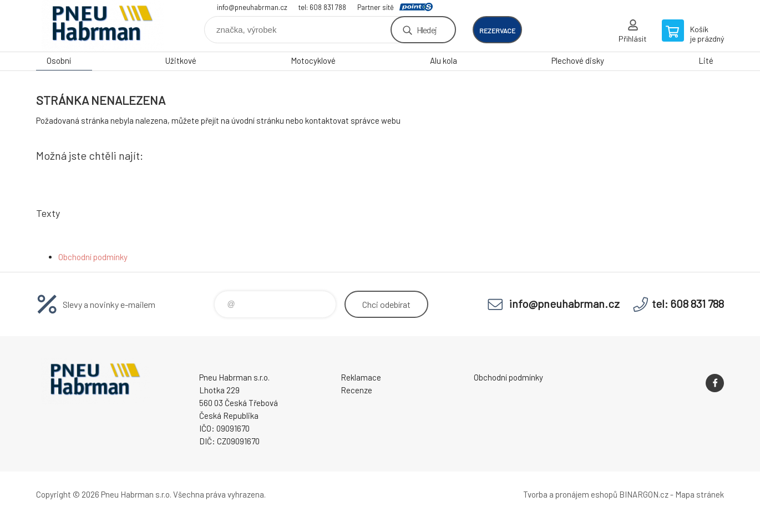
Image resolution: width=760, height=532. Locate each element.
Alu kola (444, 60)
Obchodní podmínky (93, 257)
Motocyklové (313, 60)
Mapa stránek (700, 494)
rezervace (497, 31)
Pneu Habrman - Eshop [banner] (103, 26)
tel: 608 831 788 (322, 7)
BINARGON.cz (644, 494)
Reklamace (361, 377)
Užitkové (181, 60)
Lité (706, 60)
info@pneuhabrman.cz (252, 7)
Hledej (427, 30)
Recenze (356, 390)
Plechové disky (578, 60)
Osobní (59, 60)
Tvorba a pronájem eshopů (570, 494)
